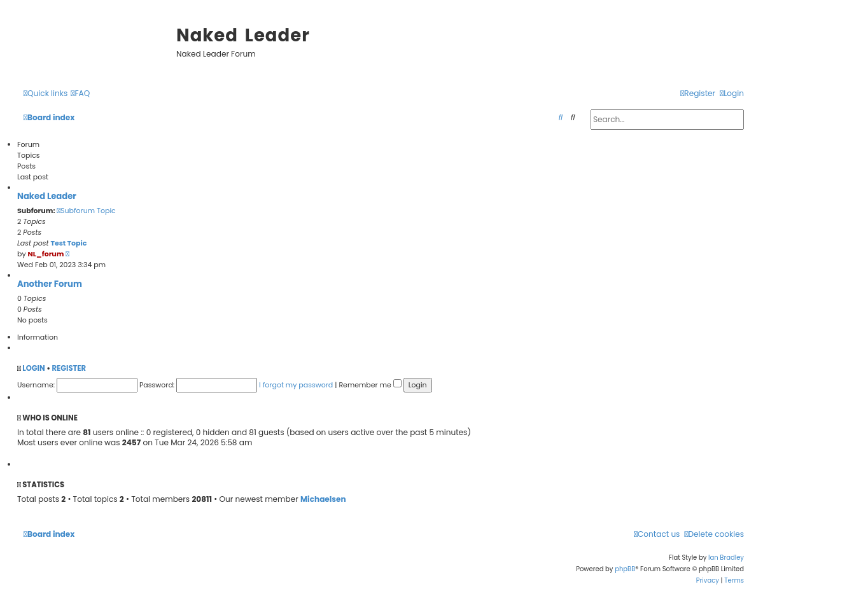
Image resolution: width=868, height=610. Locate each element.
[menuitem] (80, 94)
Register (69, 368)
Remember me (370, 385)
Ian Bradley (726, 558)
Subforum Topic (86, 211)
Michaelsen (323, 499)
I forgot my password (296, 385)
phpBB (625, 569)
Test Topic (68, 243)
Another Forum (50, 284)
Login (33, 368)
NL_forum (46, 254)
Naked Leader (47, 196)
